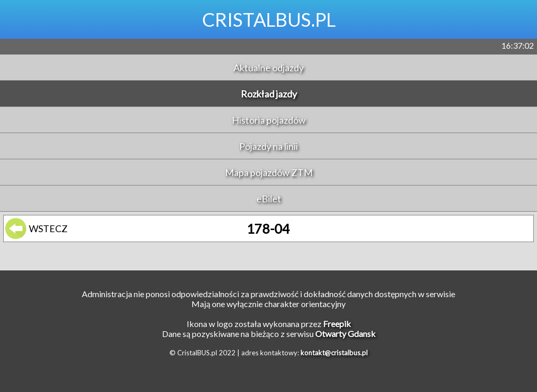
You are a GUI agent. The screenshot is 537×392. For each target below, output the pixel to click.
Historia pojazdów (269, 120)
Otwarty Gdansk (345, 334)
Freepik (337, 324)
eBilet (269, 199)
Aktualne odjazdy (268, 68)
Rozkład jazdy (269, 94)
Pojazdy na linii (268, 146)
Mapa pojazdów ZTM (269, 172)
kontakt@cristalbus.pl (334, 353)
